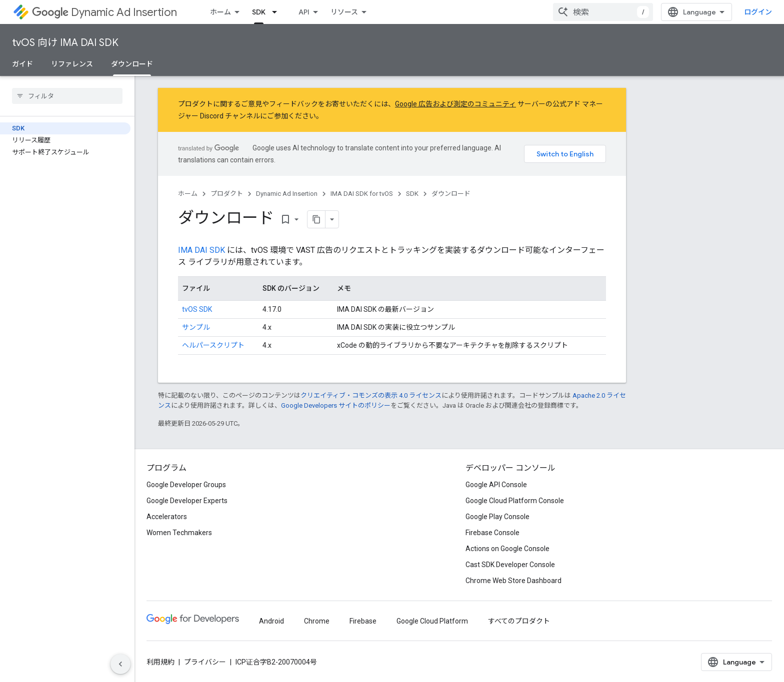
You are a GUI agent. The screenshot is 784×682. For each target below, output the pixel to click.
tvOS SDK (197, 309)
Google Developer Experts (187, 501)
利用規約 (160, 662)
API (304, 12)
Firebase (363, 621)
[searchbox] (67, 96)
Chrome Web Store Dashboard (513, 581)
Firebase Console (492, 533)
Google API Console (496, 485)
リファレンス (72, 64)
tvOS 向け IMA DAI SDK (65, 43)
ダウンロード (451, 194)
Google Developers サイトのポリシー (336, 405)
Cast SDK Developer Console (510, 565)
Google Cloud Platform (432, 621)
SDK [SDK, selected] (259, 12)
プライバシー (205, 662)
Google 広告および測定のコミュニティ (455, 104)
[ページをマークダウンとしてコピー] (316, 219)
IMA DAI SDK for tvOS (362, 194)
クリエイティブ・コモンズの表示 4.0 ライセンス (371, 395)
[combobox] (603, 12)
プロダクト (227, 194)
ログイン (758, 12)
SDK (412, 194)
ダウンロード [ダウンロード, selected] (132, 64)
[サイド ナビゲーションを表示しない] (120, 664)
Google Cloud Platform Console (515, 501)
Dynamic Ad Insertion (104, 12)
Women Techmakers (179, 533)
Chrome (317, 621)
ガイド (22, 64)
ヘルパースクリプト (213, 345)
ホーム (220, 12)
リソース (344, 12)
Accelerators (167, 517)
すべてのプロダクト (519, 621)
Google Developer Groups (186, 485)
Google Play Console (497, 517)
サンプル (196, 327)
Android (271, 621)
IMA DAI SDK (201, 250)
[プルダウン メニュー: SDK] (277, 12)
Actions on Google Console (507, 549)
